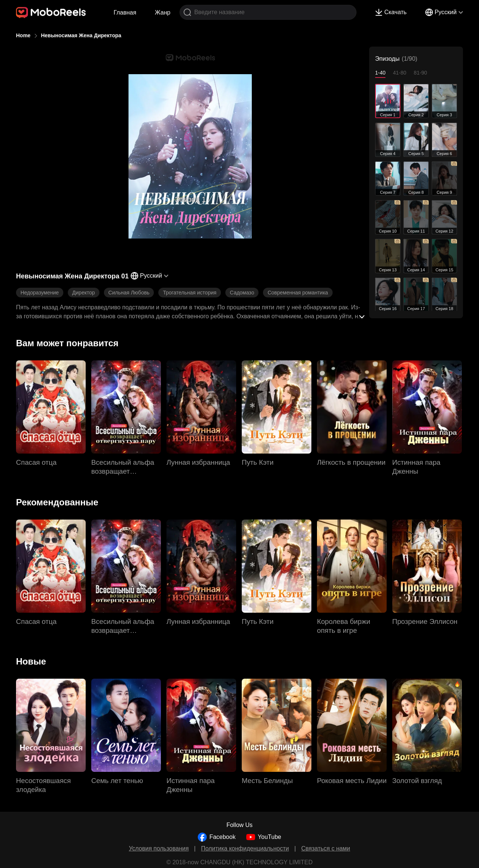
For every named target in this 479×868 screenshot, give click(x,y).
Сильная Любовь (129, 293)
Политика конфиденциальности (245, 848)
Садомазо (242, 293)
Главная (125, 12)
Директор (84, 293)
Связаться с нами (326, 848)
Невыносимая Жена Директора (81, 35)
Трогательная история (190, 293)
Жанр (163, 12)
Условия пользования (159, 848)
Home (23, 35)
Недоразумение (40, 293)
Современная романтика (298, 293)
